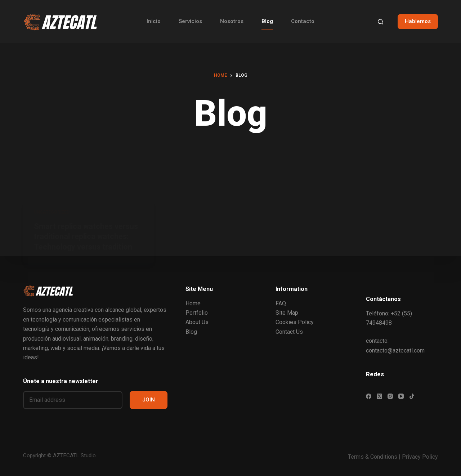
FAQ (281, 303)
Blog (267, 21)
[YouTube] (401, 396)
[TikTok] (412, 396)
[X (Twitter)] (379, 396)
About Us (197, 322)
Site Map (287, 313)
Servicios (190, 21)
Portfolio (197, 313)
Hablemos (418, 21)
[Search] (381, 22)
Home (193, 303)
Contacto (303, 21)
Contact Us (289, 332)
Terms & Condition (371, 457)
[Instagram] (390, 396)
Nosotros (232, 21)
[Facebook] (369, 396)
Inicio (154, 21)
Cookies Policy (295, 322)
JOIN (149, 400)
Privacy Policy (420, 457)
